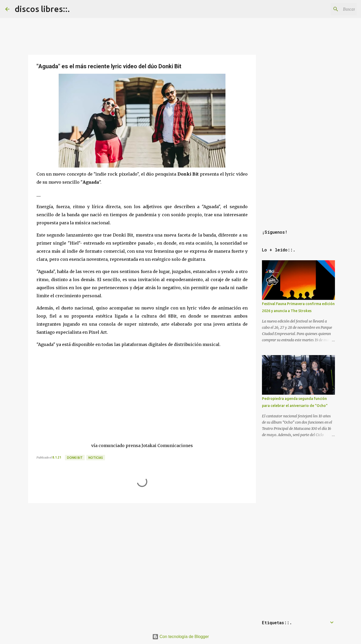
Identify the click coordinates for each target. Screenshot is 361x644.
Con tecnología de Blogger (181, 637)
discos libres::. (42, 9)
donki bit (75, 458)
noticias (96, 458)
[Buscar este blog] (329, 9)
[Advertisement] (142, 542)
